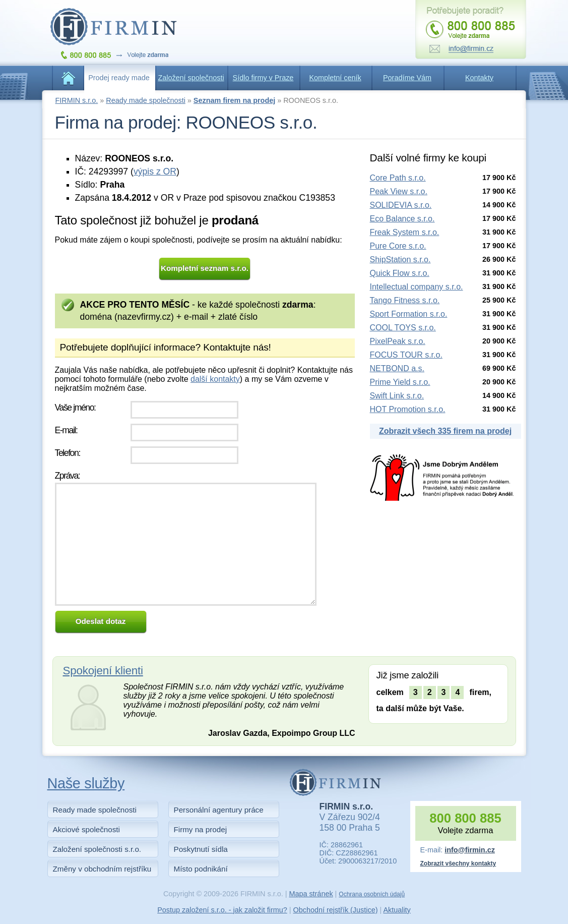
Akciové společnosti (86, 829)
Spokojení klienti (103, 671)
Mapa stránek (311, 894)
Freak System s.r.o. (405, 232)
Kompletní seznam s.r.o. (205, 268)
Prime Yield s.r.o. (400, 382)
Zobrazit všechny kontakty (458, 863)
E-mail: (66, 430)
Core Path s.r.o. (398, 178)
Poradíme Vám (407, 78)
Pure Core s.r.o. (398, 246)
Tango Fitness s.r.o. (405, 300)
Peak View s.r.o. (399, 191)
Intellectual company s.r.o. (417, 287)
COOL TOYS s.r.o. (403, 328)
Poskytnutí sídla (201, 849)
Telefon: (68, 453)
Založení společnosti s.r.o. (97, 849)
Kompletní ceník (335, 78)
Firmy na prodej (201, 829)
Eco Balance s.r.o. (402, 219)
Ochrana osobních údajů (372, 894)
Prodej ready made (119, 78)
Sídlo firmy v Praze (263, 78)
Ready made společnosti (146, 100)
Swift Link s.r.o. (397, 396)
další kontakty (215, 379)
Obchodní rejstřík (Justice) (336, 910)
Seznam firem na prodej (234, 100)
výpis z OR (155, 171)
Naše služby (86, 783)
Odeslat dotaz (101, 621)
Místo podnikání (201, 869)
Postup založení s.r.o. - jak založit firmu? (222, 910)
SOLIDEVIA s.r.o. (401, 205)
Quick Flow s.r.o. (400, 273)
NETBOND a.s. (397, 368)
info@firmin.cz (470, 850)
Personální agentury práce (219, 810)
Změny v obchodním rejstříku (102, 869)
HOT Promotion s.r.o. (408, 409)
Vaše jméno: (75, 408)
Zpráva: (68, 476)
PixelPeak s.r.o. (398, 341)
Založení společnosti (191, 78)
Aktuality (397, 910)
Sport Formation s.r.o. (409, 314)
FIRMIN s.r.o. (77, 100)
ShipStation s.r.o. (400, 259)
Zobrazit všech (445, 431)
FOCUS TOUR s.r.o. (406, 355)
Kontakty (479, 78)
